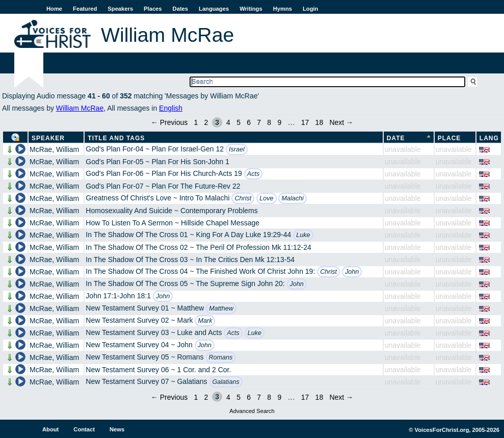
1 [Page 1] (196, 122)
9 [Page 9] (279, 122)
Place (449, 138)
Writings (251, 9)
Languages (214, 9)
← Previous (169, 122)
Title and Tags (116, 138)
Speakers (120, 9)
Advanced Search (252, 411)
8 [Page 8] (269, 122)
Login (310, 9)
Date (396, 138)
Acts (254, 174)
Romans (221, 357)
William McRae (80, 108)
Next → (341, 122)
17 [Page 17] (305, 122)
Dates (180, 9)
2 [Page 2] (206, 122)
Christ (243, 198)
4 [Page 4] (228, 122)
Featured (85, 9)
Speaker (48, 138)
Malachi (292, 198)
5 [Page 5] (238, 122)
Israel (237, 149)
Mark (205, 321)
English (171, 108)
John (352, 272)
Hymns (283, 9)
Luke (303, 235)
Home (54, 9)
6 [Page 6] (249, 122)
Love (266, 198)
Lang (489, 138)
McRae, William (54, 149)
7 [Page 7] (259, 122)
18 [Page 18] (320, 122)
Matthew (221, 308)
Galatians (226, 382)
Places (153, 9)
